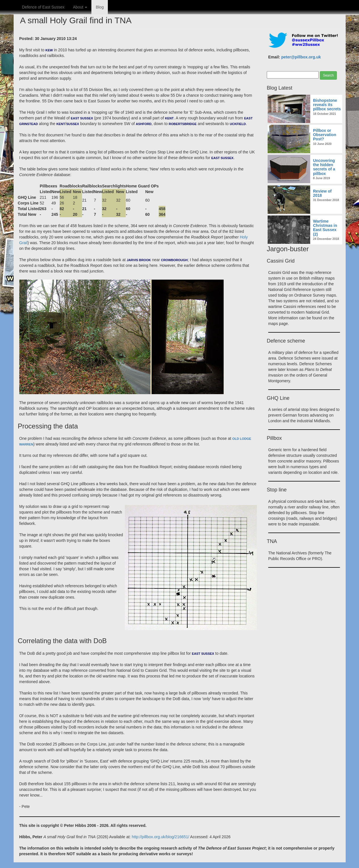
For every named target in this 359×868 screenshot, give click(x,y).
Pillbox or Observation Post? (325, 135)
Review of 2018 (322, 193)
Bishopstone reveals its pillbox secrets (327, 105)
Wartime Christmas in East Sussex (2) (325, 228)
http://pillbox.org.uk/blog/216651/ (160, 837)
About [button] (80, 7)
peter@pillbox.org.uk (301, 57)
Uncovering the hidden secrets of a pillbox (324, 167)
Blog (100, 7)
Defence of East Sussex (43, 7)
